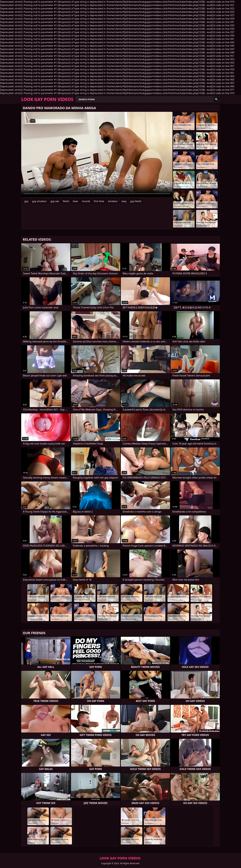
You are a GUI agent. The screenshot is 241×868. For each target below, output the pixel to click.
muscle (86, 201)
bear (75, 201)
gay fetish (136, 201)
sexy (124, 201)
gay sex (55, 201)
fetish (66, 201)
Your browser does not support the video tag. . (97, 154)
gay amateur (39, 201)
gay (26, 201)
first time (99, 201)
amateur (113, 201)
